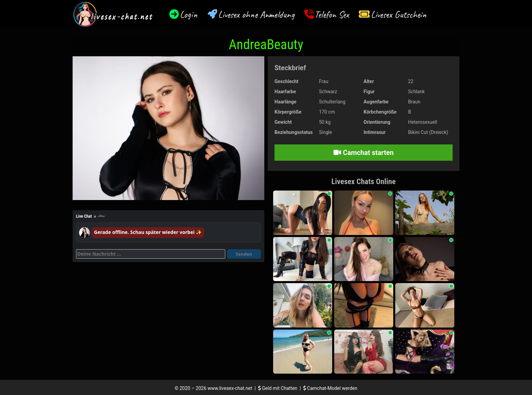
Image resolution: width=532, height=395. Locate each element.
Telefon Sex (332, 14)
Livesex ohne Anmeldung (256, 14)
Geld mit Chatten (278, 388)
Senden (244, 254)
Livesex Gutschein (399, 14)
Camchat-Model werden (330, 388)
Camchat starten (364, 153)
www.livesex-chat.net (230, 388)
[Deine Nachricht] (151, 254)
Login (189, 14)
